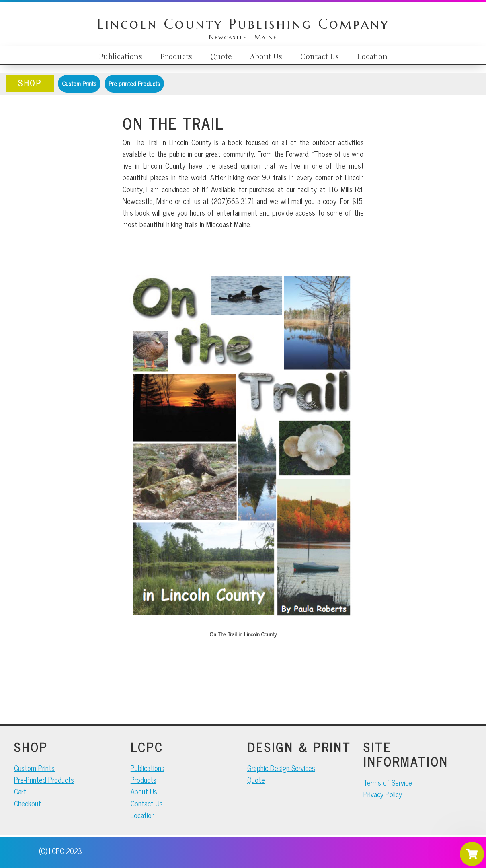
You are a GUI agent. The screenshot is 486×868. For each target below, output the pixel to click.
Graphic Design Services (281, 768)
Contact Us (147, 803)
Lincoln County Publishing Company (243, 24)
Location (143, 815)
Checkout (28, 803)
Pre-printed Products (134, 83)
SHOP (30, 83)
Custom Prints (79, 83)
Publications (148, 768)
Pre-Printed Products (44, 780)
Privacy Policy (383, 794)
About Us (144, 791)
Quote (256, 780)
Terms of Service (388, 782)
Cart (20, 791)
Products (144, 780)
